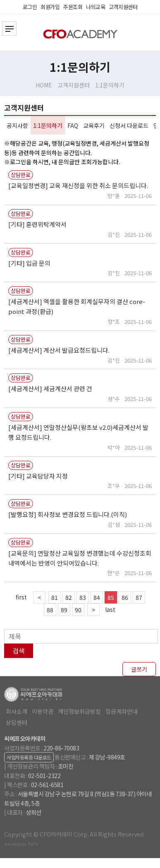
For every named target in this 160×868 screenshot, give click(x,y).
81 (55, 597)
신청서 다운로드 (129, 125)
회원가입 (50, 7)
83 (83, 597)
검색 (19, 651)
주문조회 (73, 7)
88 (50, 610)
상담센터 (17, 722)
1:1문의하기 (110, 85)
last (110, 609)
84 (97, 597)
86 (125, 597)
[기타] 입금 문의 (29, 263)
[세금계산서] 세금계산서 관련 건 (50, 388)
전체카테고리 (9, 29)
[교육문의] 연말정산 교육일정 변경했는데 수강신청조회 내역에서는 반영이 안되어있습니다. (80, 558)
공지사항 (17, 125)
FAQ (73, 125)
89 (64, 610)
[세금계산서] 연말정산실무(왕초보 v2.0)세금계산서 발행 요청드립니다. (78, 432)
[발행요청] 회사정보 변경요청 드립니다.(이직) (68, 514)
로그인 (30, 7)
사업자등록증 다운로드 (29, 757)
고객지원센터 (123, 7)
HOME (44, 85)
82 (69, 597)
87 (139, 597)
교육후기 (94, 125)
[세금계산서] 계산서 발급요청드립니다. (59, 350)
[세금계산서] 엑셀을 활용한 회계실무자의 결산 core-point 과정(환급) (77, 306)
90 (78, 610)
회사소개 (17, 711)
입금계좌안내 (122, 711)
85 (111, 597)
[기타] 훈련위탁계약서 (37, 224)
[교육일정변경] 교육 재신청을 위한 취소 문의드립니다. (78, 185)
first (21, 597)
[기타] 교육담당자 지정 (38, 476)
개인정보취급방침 (79, 711)
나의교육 (96, 7)
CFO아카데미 (80, 34)
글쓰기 (139, 669)
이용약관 (43, 711)
